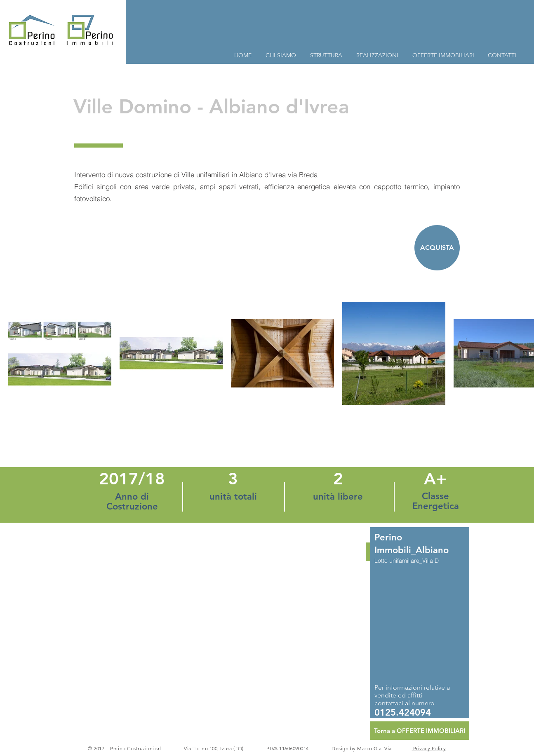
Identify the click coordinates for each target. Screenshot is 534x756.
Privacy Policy (429, 748)
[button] (267, 623)
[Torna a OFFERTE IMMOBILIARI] (420, 731)
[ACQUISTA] (437, 248)
